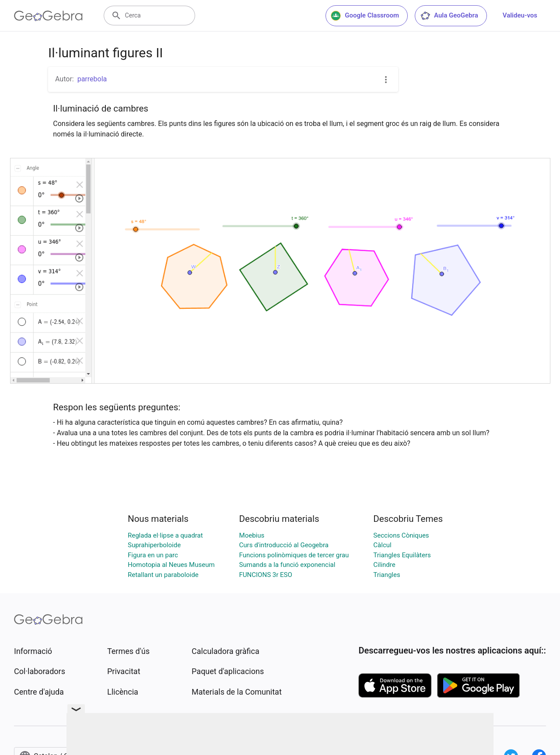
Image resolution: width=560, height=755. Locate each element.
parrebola (92, 79)
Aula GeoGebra (449, 16)
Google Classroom (365, 16)
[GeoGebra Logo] (48, 16)
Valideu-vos (520, 15)
